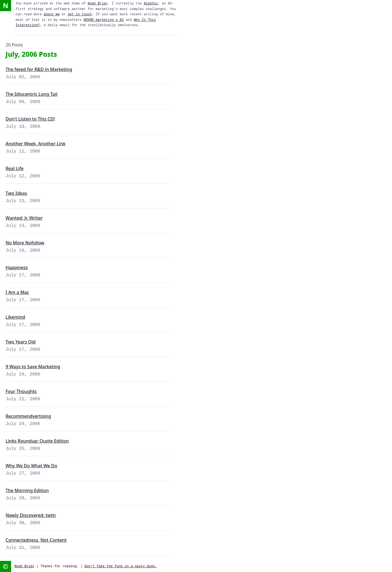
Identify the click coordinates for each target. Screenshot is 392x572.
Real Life (15, 168)
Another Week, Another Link (36, 144)
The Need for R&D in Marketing (39, 69)
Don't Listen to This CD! (30, 119)
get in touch (80, 14)
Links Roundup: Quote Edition (37, 441)
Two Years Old (21, 342)
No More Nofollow (25, 243)
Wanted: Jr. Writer (24, 218)
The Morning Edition (27, 490)
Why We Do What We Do (31, 466)
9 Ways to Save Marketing (33, 367)
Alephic (151, 4)
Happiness (17, 267)
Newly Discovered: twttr (31, 515)
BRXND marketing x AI (104, 20)
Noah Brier (98, 4)
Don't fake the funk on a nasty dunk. (121, 566)
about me (52, 14)
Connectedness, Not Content (36, 540)
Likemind (15, 317)
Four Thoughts (21, 391)
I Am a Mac (17, 292)
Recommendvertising (28, 416)
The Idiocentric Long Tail (31, 94)
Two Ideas (16, 193)
